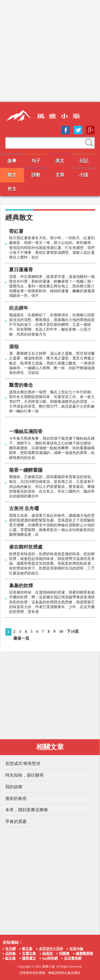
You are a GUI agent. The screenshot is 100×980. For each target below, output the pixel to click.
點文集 (11, 958)
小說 (84, 175)
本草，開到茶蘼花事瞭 (27, 810)
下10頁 (73, 631)
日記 (84, 161)
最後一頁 (21, 638)
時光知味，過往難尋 (24, 775)
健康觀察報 (84, 953)
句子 (36, 161)
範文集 (27, 949)
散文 (12, 175)
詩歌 (36, 175)
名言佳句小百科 (51, 949)
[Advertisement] (50, 51)
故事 (12, 161)
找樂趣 (64, 953)
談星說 (47, 953)
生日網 (11, 949)
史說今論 (76, 949)
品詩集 (11, 953)
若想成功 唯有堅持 (23, 763)
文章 (60, 175)
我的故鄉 (14, 787)
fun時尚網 (50, 958)
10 (61, 631)
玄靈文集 (29, 953)
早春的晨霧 (16, 821)
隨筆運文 (29, 958)
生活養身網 (73, 958)
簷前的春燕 (16, 798)
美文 (60, 161)
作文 (12, 189)
